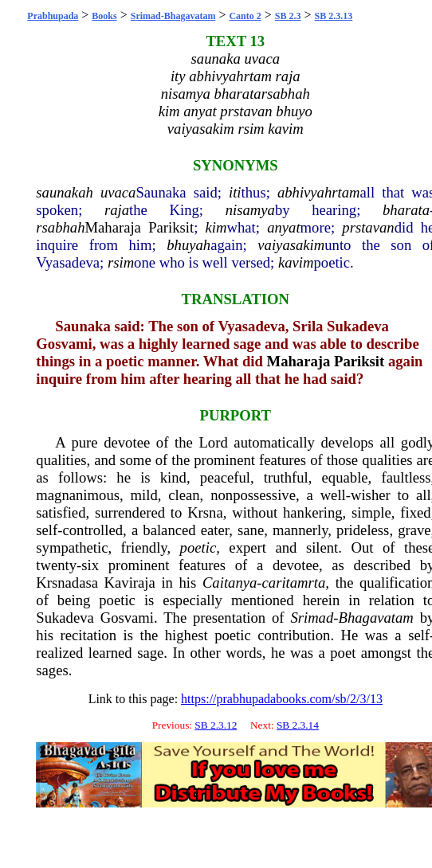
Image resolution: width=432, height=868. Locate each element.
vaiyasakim (291, 245)
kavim (296, 262)
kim (216, 227)
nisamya (250, 210)
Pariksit (171, 227)
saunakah (65, 192)
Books (104, 16)
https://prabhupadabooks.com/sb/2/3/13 (282, 699)
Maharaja (112, 227)
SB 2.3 (288, 16)
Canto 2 (245, 16)
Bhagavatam (376, 618)
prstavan (368, 227)
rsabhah (60, 227)
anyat (283, 227)
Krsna (205, 512)
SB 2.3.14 (298, 725)
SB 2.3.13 (334, 16)
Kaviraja (130, 583)
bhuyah (189, 245)
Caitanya (230, 583)
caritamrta (294, 583)
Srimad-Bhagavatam (173, 16)
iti (235, 192)
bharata (406, 210)
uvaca (118, 192)
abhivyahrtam (319, 192)
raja (117, 210)
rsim (121, 262)
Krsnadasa (67, 583)
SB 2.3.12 (216, 725)
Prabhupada (53, 16)
